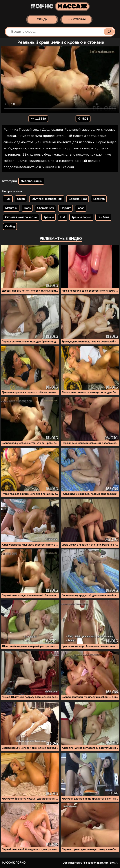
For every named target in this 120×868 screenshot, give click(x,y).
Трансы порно (81, 217)
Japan (81, 208)
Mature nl (11, 208)
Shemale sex (46, 208)
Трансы (49, 217)
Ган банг (103, 217)
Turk (8, 199)
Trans (27, 208)
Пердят (66, 208)
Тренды (42, 20)
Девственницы (31, 181)
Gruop (21, 199)
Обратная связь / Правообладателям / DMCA (90, 863)
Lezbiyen (99, 199)
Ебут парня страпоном (47, 199)
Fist (63, 217)
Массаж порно (14, 863)
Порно (60, 6)
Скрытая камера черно (21, 217)
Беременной (78, 199)
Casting (10, 226)
